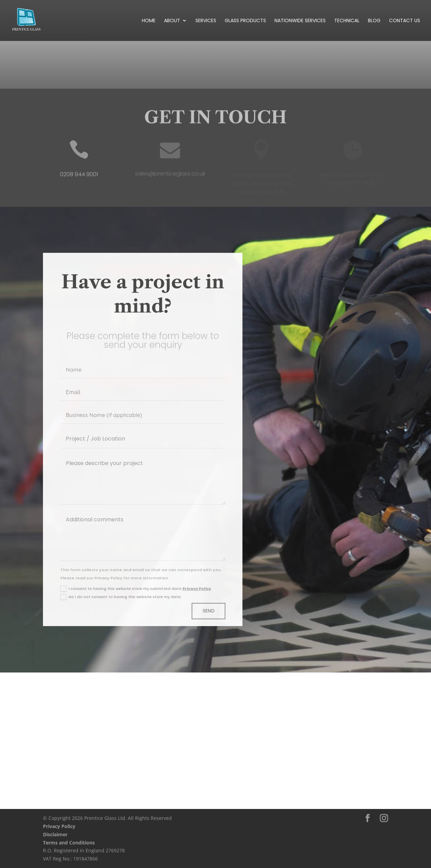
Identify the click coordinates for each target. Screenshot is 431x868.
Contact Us (405, 21)
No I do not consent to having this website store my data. (121, 597)
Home (149, 21)
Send (209, 611)
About (172, 21)
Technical (347, 21)
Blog (374, 21)
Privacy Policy (197, 589)
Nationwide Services (300, 21)
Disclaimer (55, 834)
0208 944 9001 (79, 177)
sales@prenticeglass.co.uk (170, 176)
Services (206, 21)
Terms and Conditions (69, 843)
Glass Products (245, 21)
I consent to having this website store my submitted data (136, 589)
